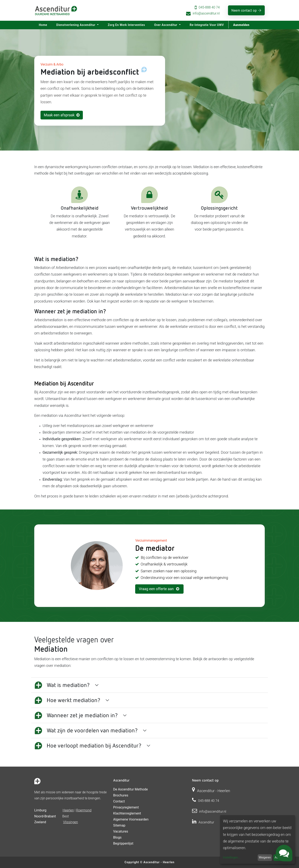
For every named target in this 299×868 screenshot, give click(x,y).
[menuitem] (43, 25)
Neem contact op (244, 10)
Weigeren (265, 857)
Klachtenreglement (127, 813)
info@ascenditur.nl (206, 13)
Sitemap (119, 825)
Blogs (117, 837)
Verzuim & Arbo (52, 64)
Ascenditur (206, 822)
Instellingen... (232, 857)
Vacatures (121, 831)
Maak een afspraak (62, 115)
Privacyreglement (126, 807)
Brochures (121, 795)
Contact (119, 801)
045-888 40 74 (209, 7)
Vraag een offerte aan (159, 589)
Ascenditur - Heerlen (159, 862)
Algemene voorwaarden (131, 819)
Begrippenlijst (123, 843)
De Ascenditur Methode (131, 789)
